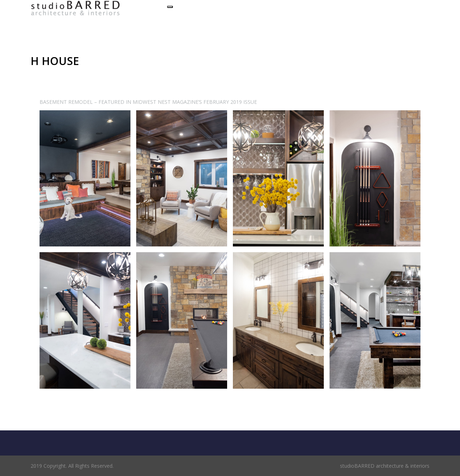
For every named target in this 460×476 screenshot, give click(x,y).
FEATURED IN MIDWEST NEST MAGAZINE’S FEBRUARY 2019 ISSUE (178, 102)
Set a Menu (47, 21)
